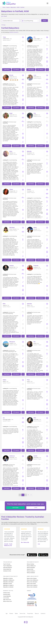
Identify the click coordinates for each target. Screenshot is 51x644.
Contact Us (43, 614)
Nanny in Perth (30, 569)
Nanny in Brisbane (31, 568)
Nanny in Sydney (31, 564)
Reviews (11, 614)
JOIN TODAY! (15, 508)
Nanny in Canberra (31, 571)
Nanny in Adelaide (31, 573)
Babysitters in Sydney (8, 578)
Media (16, 614)
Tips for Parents (7, 564)
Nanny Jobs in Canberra (32, 585)
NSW (18, 7)
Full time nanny (7, 593)
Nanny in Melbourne (31, 566)
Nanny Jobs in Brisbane (32, 582)
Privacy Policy (30, 614)
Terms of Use (22, 614)
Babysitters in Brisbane (8, 582)
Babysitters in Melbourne (9, 580)
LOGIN (36, 508)
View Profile (7, 70)
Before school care (8, 601)
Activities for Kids (7, 571)
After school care (7, 600)
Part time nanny (7, 594)
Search (8, 7)
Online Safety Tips (7, 569)
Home (4, 7)
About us (37, 614)
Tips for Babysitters (8, 566)
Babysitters (13, 7)
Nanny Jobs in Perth (31, 584)
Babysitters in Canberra (8, 585)
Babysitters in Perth (8, 584)
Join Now (4, 16)
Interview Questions (8, 568)
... (26, 495)
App (7, 614)
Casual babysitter (7, 596)
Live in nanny (6, 598)
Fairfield (22, 7)
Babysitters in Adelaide (8, 587)
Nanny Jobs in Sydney (32, 578)
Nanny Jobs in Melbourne (33, 580)
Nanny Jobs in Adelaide (32, 587)
